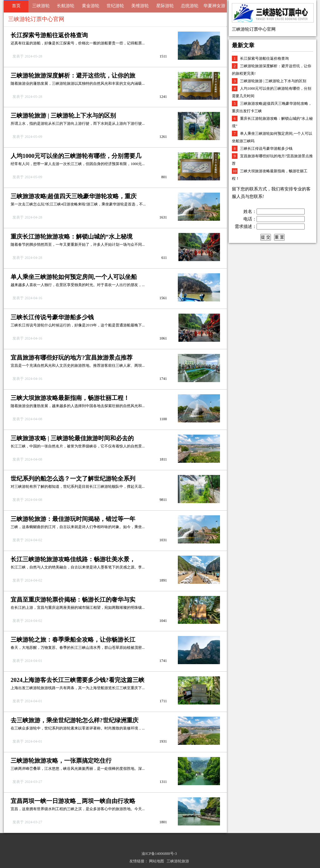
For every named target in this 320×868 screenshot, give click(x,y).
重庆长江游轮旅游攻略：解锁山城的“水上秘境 (72, 237)
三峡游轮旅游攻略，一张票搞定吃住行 (61, 761)
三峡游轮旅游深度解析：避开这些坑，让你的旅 (73, 76)
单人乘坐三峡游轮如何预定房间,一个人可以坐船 (74, 277)
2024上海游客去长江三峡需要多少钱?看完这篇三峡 (77, 680)
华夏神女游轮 (214, 8)
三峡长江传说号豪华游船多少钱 (52, 317)
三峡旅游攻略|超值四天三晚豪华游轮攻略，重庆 (74, 196)
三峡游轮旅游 (178, 861)
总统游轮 (190, 6)
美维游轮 (140, 6)
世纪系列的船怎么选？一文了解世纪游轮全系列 (73, 479)
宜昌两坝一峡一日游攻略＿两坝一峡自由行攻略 (73, 801)
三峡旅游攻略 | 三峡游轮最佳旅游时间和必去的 (72, 438)
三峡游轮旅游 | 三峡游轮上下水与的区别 (63, 116)
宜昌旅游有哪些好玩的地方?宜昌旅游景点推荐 (72, 358)
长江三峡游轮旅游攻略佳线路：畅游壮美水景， (73, 559)
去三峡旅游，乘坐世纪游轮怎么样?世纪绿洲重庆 (75, 720)
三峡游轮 (41, 6)
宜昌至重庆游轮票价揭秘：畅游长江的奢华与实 (73, 600)
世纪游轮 (115, 6)
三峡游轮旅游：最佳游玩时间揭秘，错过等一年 (73, 519)
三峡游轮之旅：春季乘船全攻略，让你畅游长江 (73, 640)
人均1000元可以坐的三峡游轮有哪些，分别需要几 (76, 156)
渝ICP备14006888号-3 (159, 854)
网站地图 (157, 861)
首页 (16, 6)
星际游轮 (165, 6)
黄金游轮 (91, 6)
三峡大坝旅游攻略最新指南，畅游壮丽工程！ (70, 398)
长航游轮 (66, 6)
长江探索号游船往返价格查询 (49, 35)
